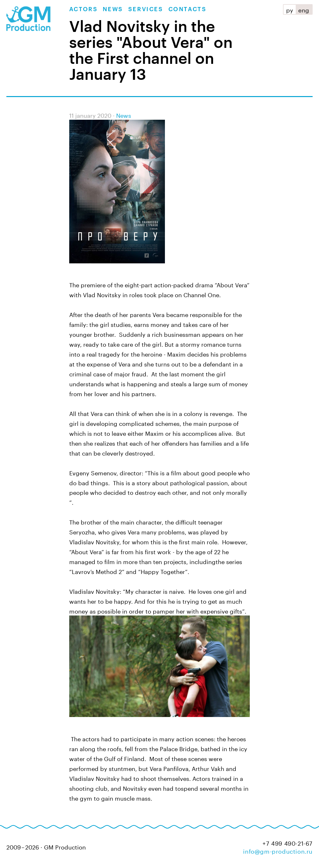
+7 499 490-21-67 (288, 843)
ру (290, 9)
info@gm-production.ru (278, 850)
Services (146, 9)
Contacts (188, 9)
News (113, 9)
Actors (84, 9)
